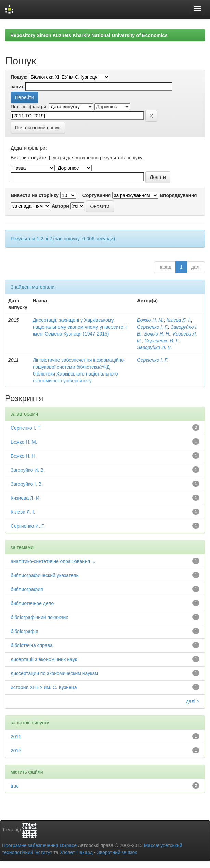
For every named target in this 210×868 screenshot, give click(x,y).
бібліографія (24, 631)
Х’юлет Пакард (76, 852)
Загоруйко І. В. (27, 484)
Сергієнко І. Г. (153, 327)
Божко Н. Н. (157, 334)
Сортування (97, 195)
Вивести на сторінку (35, 195)
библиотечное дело (32, 603)
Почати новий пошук (38, 128)
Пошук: (19, 77)
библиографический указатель (45, 575)
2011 (16, 737)
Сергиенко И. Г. (162, 341)
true (15, 786)
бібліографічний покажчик (39, 617)
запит (17, 87)
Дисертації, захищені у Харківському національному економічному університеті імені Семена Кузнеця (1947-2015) (80, 327)
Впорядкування (178, 195)
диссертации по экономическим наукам (54, 673)
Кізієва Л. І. (179, 320)
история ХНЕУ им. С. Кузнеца (44, 687)
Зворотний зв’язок (117, 852)
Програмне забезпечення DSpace (39, 845)
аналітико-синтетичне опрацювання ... (53, 561)
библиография (27, 589)
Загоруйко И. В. (155, 347)
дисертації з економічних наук (44, 659)
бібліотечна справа (32, 645)
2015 (16, 751)
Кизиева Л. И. (26, 498)
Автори (60, 206)
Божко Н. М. (150, 320)
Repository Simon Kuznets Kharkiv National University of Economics (89, 35)
